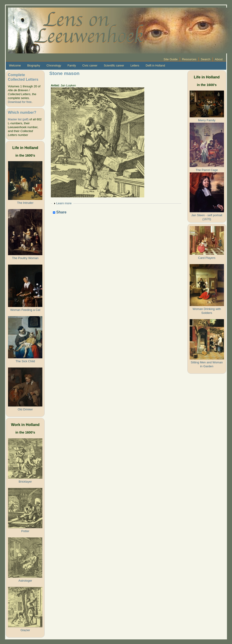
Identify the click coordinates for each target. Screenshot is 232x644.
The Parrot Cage (207, 170)
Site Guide (171, 59)
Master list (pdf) (18, 119)
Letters (135, 66)
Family (72, 66)
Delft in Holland (155, 66)
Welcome (15, 66)
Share (60, 212)
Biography (34, 66)
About (219, 59)
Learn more (64, 203)
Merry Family (207, 120)
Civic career (90, 66)
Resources (189, 59)
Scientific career (114, 66)
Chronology (54, 66)
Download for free (20, 102)
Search (206, 59)
